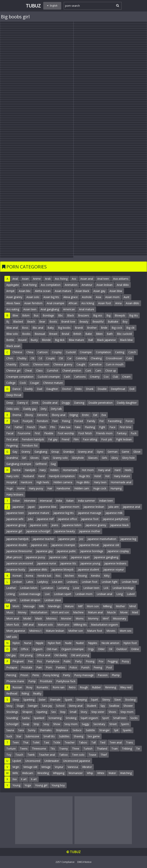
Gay (15, 452)
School (60, 706)
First (37, 433)
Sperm (125, 724)
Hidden (54, 470)
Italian (70, 501)
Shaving (78, 736)
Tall (94, 742)
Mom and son (60, 612)
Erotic (85, 415)
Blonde (46, 340)
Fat (8, 427)
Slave (118, 700)
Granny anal (85, 452)
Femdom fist (30, 445)
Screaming (55, 718)
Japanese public (66, 551)
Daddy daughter (127, 403)
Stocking (130, 700)
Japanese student (88, 569)
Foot (15, 421)
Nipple (40, 643)
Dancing (79, 403)
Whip (90, 773)
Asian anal (87, 279)
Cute (129, 358)
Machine (78, 612)
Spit (116, 730)
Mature (69, 606)
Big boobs (64, 328)
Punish (85, 667)
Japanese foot (90, 519)
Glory (115, 458)
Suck (9, 736)
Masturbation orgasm (104, 625)
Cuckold (71, 352)
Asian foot (105, 303)
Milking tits (80, 625)
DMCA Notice (84, 862)
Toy (9, 755)
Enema (17, 415)
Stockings (12, 712)
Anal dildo (123, 285)
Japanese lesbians (115, 563)
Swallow (114, 706)
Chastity (11, 364)
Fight (102, 427)
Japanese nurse (47, 563)
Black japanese (106, 340)
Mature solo (45, 625)
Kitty (107, 576)
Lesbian (17, 582)
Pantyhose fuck (66, 681)
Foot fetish (85, 433)
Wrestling (43, 773)
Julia (30, 519)
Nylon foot (130, 643)
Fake (78, 427)
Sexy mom (71, 724)
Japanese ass (39, 545)
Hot (107, 476)
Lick (106, 588)
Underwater (52, 761)
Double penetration (100, 403)
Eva (104, 415)
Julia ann (114, 507)
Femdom (42, 421)
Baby (51, 328)
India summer (86, 501)
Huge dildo (83, 482)
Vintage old (30, 767)
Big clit (130, 328)
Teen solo (78, 755)
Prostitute (46, 681)
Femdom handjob (33, 439)
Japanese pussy (35, 557)
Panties (61, 667)
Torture (11, 749)
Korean (17, 576)
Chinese (17, 352)
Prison (24, 675)
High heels (43, 482)
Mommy (93, 618)
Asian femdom (33, 303)
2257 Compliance (65, 862)
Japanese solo (39, 525)
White (101, 773)
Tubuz (33, 6)
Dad (40, 389)
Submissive (32, 736)
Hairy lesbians (15, 494)
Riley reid (126, 687)
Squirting (42, 712)
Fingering (12, 445)
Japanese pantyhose (115, 519)
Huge (10, 488)
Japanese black (119, 525)
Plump (116, 675)
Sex (53, 712)
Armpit (10, 291)
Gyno (100, 452)
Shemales (46, 730)
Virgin (16, 767)
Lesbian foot (90, 582)
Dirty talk (56, 409)
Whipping (59, 773)
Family (91, 421)
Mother (120, 606)
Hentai (16, 470)
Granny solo (60, 458)
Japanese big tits (64, 513)
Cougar (35, 383)
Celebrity (81, 358)
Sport (106, 718)
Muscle (111, 612)
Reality (37, 693)
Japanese (18, 507)
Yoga (28, 785)
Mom (16, 606)
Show (57, 724)
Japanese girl (14, 531)
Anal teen (103, 279)
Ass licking (88, 303)
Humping (116, 488)
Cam (98, 370)
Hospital (11, 482)
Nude (68, 643)
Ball (91, 340)
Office (25, 649)
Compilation (103, 352)
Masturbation (39, 612)
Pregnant (18, 661)
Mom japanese (16, 631)
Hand (41, 476)
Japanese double (17, 545)
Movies (111, 631)
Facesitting (115, 421)
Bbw (15, 315)
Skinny (106, 700)
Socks (134, 718)
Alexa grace (71, 297)
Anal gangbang (50, 309)
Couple (50, 358)
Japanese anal (131, 507)
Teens (24, 749)
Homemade (70, 470)
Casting (120, 352)
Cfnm (10, 358)
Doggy (66, 403)
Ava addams (121, 279)
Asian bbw (116, 291)
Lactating (63, 588)
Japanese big (128, 539)
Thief (104, 755)
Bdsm (26, 315)
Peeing (98, 667)
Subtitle (90, 730)
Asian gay (99, 291)
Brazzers (84, 315)
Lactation (47, 588)
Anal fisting (30, 285)
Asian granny (14, 297)
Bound (22, 340)
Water (112, 773)
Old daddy (61, 655)
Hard (117, 470)
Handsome (63, 488)
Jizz (81, 539)
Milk (41, 606)
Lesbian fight (110, 582)
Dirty (44, 409)
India (59, 501)
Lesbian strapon (30, 600)
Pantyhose (53, 661)
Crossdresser (114, 358)
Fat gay (53, 439)
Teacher (70, 742)
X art (24, 779)
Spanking (29, 700)
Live (47, 594)
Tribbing (127, 749)
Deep (10, 403)
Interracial (46, 501)
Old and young (80, 655)
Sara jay (47, 706)
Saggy (85, 724)
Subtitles (64, 736)
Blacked (18, 322)
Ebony (29, 415)
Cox (106, 377)
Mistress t (35, 631)
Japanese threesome (19, 551)
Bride (104, 328)
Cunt (88, 370)
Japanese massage (90, 513)
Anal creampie (56, 303)
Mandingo (54, 606)
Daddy (29, 389)
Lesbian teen (91, 588)
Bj (8, 322)
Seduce (77, 730)
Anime (37, 279)
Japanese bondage (92, 551)
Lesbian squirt (63, 594)
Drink (35, 403)
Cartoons (80, 377)
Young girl (41, 785)
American (69, 309)
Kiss (58, 576)
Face (112, 427)
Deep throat (14, 395)
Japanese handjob (17, 539)
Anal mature (87, 309)
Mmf (106, 618)
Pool (109, 667)
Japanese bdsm (72, 525)
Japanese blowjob (62, 569)
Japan (31, 507)
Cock (23, 383)
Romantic (42, 687)
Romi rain (59, 687)
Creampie (86, 352)
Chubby (22, 358)
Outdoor (122, 649)
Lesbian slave (53, 600)
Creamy (95, 377)
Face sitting (90, 439)
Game (125, 452)
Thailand (102, 749)
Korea (29, 576)
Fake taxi (65, 427)
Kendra (95, 576)
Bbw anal (12, 328)
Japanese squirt (80, 557)
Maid (135, 612)
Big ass (98, 315)
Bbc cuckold (124, 334)
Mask (39, 618)
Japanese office (67, 519)
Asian (25, 279)
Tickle (57, 742)
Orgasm (38, 649)
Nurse (28, 643)
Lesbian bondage (123, 588)
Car (69, 358)
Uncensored (33, 761)
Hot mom (88, 470)
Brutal (65, 334)
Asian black (82, 291)
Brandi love (68, 322)
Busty (34, 340)
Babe (89, 334)
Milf (80, 606)
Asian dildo (132, 303)
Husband (28, 476)
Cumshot (53, 370)
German (113, 452)
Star (19, 736)
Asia (98, 297)
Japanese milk (114, 513)
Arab (48, 279)
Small (73, 712)
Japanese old (111, 545)
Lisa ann (57, 582)
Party (78, 661)
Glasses (93, 458)
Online (135, 649)
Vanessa (73, 767)
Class (39, 370)
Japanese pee (67, 539)
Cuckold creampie (49, 377)
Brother (92, 328)
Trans (129, 742)
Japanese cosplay (118, 551)
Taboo (83, 742)
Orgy (91, 649)
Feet (55, 421)
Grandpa (68, 452)
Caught (81, 364)
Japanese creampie (63, 545)
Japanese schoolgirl (38, 531)
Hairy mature (122, 476)
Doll (132, 389)
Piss (39, 661)
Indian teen (106, 501)
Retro (72, 687)
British (77, 334)
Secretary (99, 724)
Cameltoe (96, 364)
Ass (74, 279)
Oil (111, 649)
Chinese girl (13, 370)
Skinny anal (76, 706)
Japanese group (16, 525)
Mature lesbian (55, 631)
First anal (12, 439)
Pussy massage (84, 675)
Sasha (26, 718)
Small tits (49, 736)
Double (102, 389)
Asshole (87, 297)
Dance (16, 389)
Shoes (112, 712)
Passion (103, 675)
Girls (105, 458)
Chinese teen (41, 364)
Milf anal (28, 625)
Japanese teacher (43, 539)
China (30, 352)
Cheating (96, 358)
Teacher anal (47, 755)
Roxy (29, 687)
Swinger (33, 706)
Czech (132, 352)
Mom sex (125, 631)
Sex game (94, 736)
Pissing (90, 661)
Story (84, 712)
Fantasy (122, 433)
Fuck (134, 433)
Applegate (13, 285)
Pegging (113, 661)
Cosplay (57, 352)
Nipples (93, 643)
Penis (36, 675)
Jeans (55, 525)
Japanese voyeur (114, 569)
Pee (30, 661)
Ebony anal (58, 415)
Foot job (107, 439)
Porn (49, 667)
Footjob (28, 421)
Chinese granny (63, 364)
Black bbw (126, 340)
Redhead (12, 693)
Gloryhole (78, 458)
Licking (11, 594)
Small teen (120, 718)
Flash (43, 427)
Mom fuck (13, 625)
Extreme (42, 415)
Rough (84, 687)
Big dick (60, 340)
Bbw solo (12, 334)
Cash (67, 377)
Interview (30, 501)
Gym (46, 458)
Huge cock (100, 488)
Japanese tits (68, 563)
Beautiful (98, 322)
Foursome (24, 433)
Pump (32, 681)
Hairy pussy (36, 488)
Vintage (46, 767)
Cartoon (43, 352)
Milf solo (12, 637)
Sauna (10, 730)
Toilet (36, 742)
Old (15, 649)
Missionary (119, 618)
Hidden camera (63, 482)
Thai (26, 742)
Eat (95, 415)
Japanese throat (89, 545)
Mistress (51, 618)
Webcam (28, 773)
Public (67, 661)
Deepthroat (118, 389)
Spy (103, 706)
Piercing (11, 675)
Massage (29, 606)
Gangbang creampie (19, 464)
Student (91, 706)
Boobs (26, 334)
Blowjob (120, 315)
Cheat (28, 370)
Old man (52, 649)
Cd (40, 358)
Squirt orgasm (89, 718)
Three (76, 749)
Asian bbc (25, 291)
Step (63, 712)
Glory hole (128, 458)
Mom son (93, 606)
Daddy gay (30, 409)
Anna (118, 303)
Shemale (55, 700)
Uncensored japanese (77, 761)
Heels (128, 470)
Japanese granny (96, 525)
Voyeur (59, 767)
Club (115, 377)
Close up (111, 370)
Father (19, 427)
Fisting (66, 421)
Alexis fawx (13, 303)
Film (76, 439)
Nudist (80, 643)
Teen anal (116, 742)
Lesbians (72, 582)
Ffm (53, 427)
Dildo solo (13, 409)
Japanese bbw (48, 507)
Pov (101, 661)
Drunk (90, 389)
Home (21, 488)
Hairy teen (100, 482)
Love (76, 588)
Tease (92, 755)
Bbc (61, 315)
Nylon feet (54, 643)
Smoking (71, 718)
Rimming (111, 687)
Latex (30, 582)
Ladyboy (43, 582)
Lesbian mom (84, 594)
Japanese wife (15, 519)
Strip (36, 724)
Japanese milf (45, 519)
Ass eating (13, 309)
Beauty (84, 322)
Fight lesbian (124, 439)
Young (16, 785)
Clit (33, 358)
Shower (128, 706)
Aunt (127, 297)
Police (73, 667)
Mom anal (13, 618)
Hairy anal (104, 470)
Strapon (27, 712)
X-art (34, 779)
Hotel (98, 476)
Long (120, 594)
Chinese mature (53, 383)
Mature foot (95, 631)
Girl (24, 458)
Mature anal (95, 612)
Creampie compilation (20, 377)
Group (55, 452)
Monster (66, 618)
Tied (103, 742)
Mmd (132, 606)
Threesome (39, 749)
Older (101, 649)
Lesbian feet (129, 582)
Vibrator (87, 767)
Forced (79, 421)
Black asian (13, 346)
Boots (53, 322)
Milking (107, 606)
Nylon (16, 643)
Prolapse (12, 667)
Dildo (78, 389)
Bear (42, 322)
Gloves (34, 458)
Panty (67, 675)
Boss (25, 328)
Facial (10, 433)
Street (113, 724)
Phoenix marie (15, 681)
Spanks (127, 730)
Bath (110, 334)
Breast (53, 334)
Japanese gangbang (106, 557)
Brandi (79, 328)
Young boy (58, 785)
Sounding (12, 718)
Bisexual (40, 334)
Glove (137, 452)
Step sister (98, 712)
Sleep (16, 700)
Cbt (61, 358)
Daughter (52, 389)
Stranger (104, 730)
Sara (21, 730)
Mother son (76, 631)
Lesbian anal (104, 594)
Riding (25, 693)
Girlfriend (41, 464)
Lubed (131, 594)
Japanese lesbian (94, 507)
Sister (42, 700)
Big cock (117, 328)
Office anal (43, 655)
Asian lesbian (105, 285)
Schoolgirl (12, 724)
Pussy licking (51, 675)
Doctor (67, 389)
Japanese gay (44, 551)
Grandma (12, 458)
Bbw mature (76, 340)
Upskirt (17, 761)
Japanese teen (15, 513)
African (73, 303)
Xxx (15, 779)
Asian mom (112, 297)
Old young (26, 655)
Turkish (88, 749)
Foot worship (66, 433)
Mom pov (63, 625)
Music (10, 612)
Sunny (32, 730)
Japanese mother (90, 531)
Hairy (43, 470)
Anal (15, 279)
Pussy (125, 661)
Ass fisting (61, 279)
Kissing (82, 576)
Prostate (27, 667)
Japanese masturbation (102, 539)
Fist (102, 421)
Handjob (30, 470)
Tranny (63, 749)
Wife (15, 773)
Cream (126, 377)
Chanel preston (72, 370)
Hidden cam (82, 488)
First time (125, 427)
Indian (16, 501)
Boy (125, 322)
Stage (20, 706)
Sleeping (82, 700)
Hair (50, 488)
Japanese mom (70, 507)
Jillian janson (14, 557)
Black (71, 315)
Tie (138, 749)
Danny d (22, 403)
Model (27, 618)
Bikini (99, 334)
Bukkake (113, 322)
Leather (11, 588)
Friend (65, 439)
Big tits (134, 315)
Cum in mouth (115, 364)
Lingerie (11, 600)
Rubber (96, 687)
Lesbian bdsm (29, 588)
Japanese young (90, 563)
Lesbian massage (30, 594)
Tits (53, 749)
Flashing (90, 427)
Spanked (39, 718)
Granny (26, 452)
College (11, 383)
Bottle (10, 340)
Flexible (49, 433)
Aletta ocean (43, 291)
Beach (31, 322)
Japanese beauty (65, 531)
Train (115, 749)
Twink (31, 755)
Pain (39, 667)
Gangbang (41, 452)
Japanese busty (16, 569)
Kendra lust (44, 576)
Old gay (11, 655)
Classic (25, 364)
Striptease (62, 730)
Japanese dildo (38, 569)
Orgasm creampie (73, 649)
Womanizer (76, 773)
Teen (16, 742)
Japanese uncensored (20, 563)
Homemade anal (121, 482)
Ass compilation (51, 285)
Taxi (46, 742)
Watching (126, 773)
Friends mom (104, 433)
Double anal (50, 403)
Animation (71, 285)
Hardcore (26, 482)
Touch (19, 755)
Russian (17, 687)
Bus (36, 315)
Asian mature (63, 291)
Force (129, 421)
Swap (26, 724)
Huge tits (84, 476)
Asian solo (33, 297)
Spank (68, 700)
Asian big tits (51, 297)
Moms (80, 618)
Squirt (94, 700)
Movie (124, 612)
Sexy (46, 724)
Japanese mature (39, 513)
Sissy (9, 706)
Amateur (87, 285)
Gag (53, 464)
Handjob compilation (62, 476)
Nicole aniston (110, 643)
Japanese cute (58, 557)
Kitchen (69, 576)
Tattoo (63, 755)
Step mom (127, 712)
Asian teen (30, 309)
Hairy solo (13, 476)
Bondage (48, 315)
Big (108, 315)
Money (22, 612)
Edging (74, 415)
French (31, 427)
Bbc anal (38, 328)
